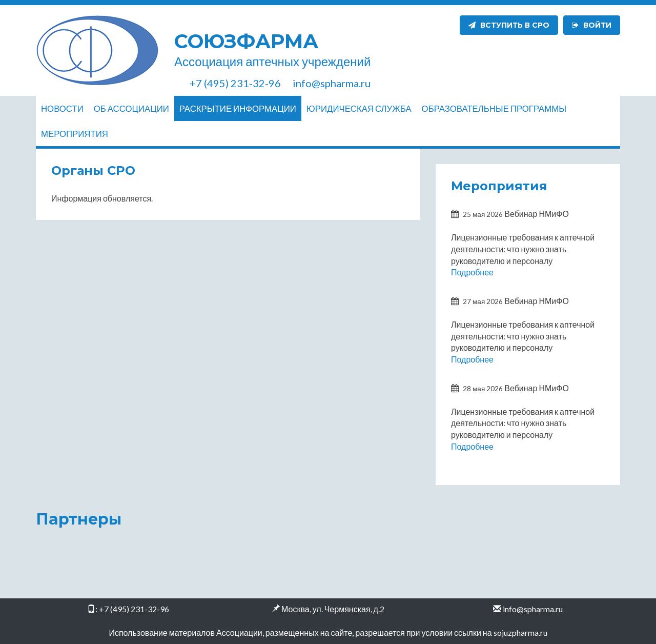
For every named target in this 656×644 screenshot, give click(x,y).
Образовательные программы (494, 108)
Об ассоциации (131, 108)
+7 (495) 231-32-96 (134, 609)
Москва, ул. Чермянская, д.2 (333, 609)
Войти (592, 25)
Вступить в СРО (509, 25)
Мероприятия (75, 134)
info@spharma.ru (533, 609)
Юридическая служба (359, 108)
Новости (62, 108)
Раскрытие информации (238, 108)
